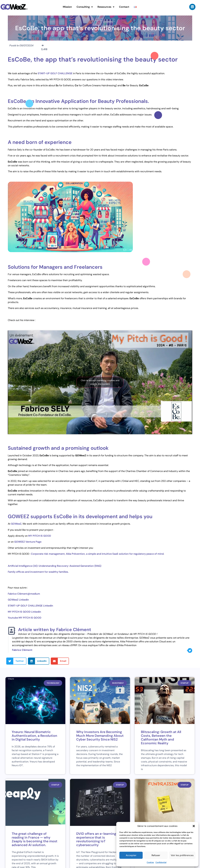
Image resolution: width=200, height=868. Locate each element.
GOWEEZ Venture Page (28, 542)
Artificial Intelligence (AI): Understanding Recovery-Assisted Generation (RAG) (55, 566)
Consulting (85, 7)
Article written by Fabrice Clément (55, 630)
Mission (67, 7)
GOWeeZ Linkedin (18, 600)
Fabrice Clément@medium (24, 594)
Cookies (150, 862)
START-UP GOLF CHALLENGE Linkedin (30, 606)
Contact (124, 7)
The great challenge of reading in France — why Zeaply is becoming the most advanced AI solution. (35, 839)
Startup (185, 683)
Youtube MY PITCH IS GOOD (25, 618)
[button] (194, 826)
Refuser (156, 855)
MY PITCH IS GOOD (40, 536)
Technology (53, 683)
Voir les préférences (182, 855)
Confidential (161, 862)
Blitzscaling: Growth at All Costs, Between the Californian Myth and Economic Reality (161, 738)
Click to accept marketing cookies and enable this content (100, 382)
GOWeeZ (16, 524)
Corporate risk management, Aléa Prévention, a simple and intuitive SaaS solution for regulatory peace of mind (97, 554)
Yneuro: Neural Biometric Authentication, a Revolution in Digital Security (34, 736)
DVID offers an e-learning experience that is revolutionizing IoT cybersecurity (96, 839)
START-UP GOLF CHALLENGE (55, 73)
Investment (118, 683)
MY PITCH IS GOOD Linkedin (24, 612)
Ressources (106, 7)
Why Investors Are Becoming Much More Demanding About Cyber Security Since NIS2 (100, 736)
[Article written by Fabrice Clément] (12, 631)
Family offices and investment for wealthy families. (38, 572)
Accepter (131, 855)
